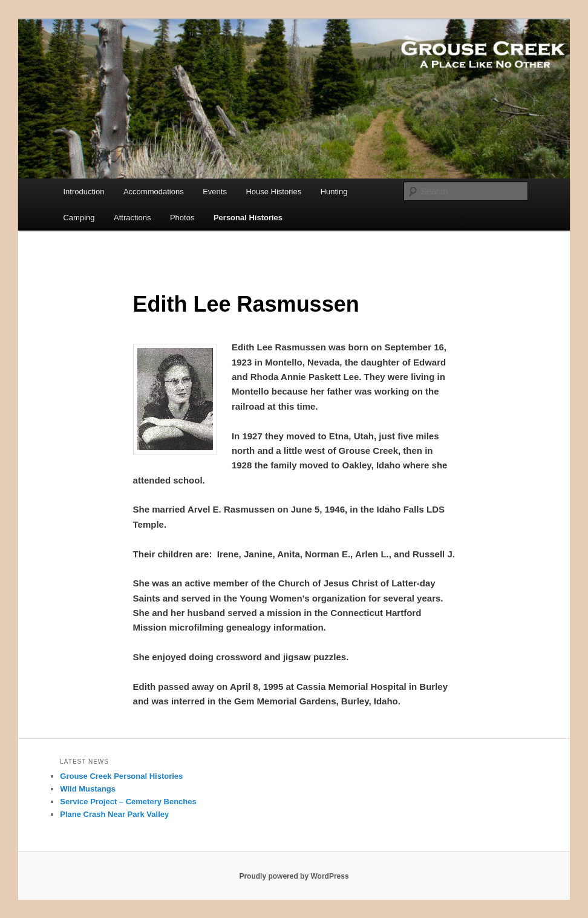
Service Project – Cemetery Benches (128, 802)
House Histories (273, 192)
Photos (182, 218)
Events (215, 192)
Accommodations (154, 192)
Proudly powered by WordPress (294, 876)
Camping (79, 218)
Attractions (132, 218)
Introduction (83, 192)
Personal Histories (248, 218)
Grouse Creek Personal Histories (121, 776)
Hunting (334, 192)
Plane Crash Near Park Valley (114, 814)
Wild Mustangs (88, 789)
